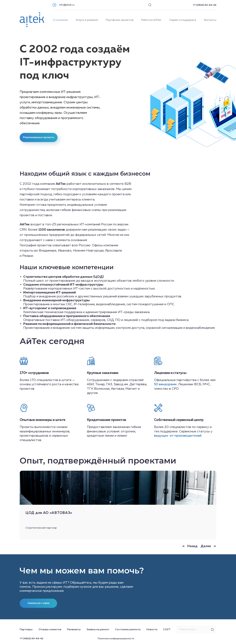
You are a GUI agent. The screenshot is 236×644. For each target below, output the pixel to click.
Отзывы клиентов (50, 630)
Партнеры (26, 630)
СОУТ (167, 630)
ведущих (162, 436)
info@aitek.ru (67, 5)
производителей (188, 436)
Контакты (210, 20)
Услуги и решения (87, 20)
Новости (152, 630)
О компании (60, 20)
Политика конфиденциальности (116, 639)
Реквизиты (74, 630)
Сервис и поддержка (183, 20)
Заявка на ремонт (98, 630)
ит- (172, 436)
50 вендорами (165, 384)
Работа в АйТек (151, 20)
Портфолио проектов (120, 20)
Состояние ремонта (128, 630)
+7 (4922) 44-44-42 (205, 5)
